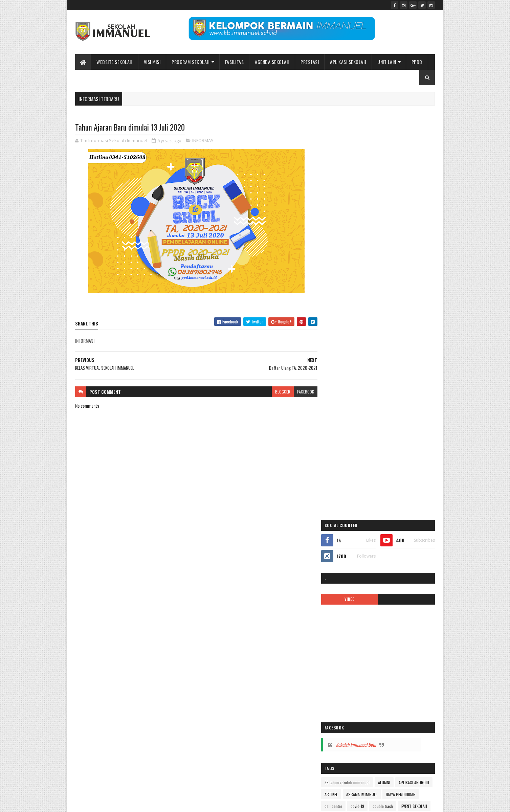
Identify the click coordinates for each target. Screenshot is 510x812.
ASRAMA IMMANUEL (406, 395)
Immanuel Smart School (392, 442)
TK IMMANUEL (341, 584)
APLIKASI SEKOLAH (348, 62)
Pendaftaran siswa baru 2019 (354, 513)
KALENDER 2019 (369, 454)
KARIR (377, 466)
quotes (394, 549)
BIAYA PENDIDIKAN (345, 407)
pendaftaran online (346, 502)
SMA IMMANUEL (343, 573)
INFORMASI (203, 141)
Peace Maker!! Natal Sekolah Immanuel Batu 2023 (372, 680)
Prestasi (310, 62)
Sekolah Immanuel (110, 803)
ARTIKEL (376, 395)
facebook (303, 392)
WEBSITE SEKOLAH (115, 62)
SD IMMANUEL (341, 561)
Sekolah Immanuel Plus (380, 561)
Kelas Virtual (363, 478)
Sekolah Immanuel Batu (362, 346)
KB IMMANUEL (401, 466)
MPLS (369, 490)
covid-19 (401, 407)
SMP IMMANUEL (376, 573)
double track (340, 419)
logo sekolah (392, 478)
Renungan (416, 549)
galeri (335, 431)
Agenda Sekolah (272, 62)
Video (365, 584)
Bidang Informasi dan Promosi (179, 803)
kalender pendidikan (347, 466)
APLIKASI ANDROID (346, 395)
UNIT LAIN (387, 62)
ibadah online (379, 431)
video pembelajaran (395, 584)
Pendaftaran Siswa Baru (389, 502)
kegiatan (337, 478)
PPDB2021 (404, 537)
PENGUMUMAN (398, 513)
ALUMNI (390, 383)
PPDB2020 (377, 537)
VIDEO (354, 200)
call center (377, 407)
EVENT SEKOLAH (372, 419)
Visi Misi (152, 62)
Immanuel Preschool (347, 442)
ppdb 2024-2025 (345, 537)
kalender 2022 (403, 454)
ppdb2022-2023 (344, 549)
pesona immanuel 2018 (349, 525)
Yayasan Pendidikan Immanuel (355, 596)
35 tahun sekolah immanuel (353, 383)
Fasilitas (235, 62)
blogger (280, 392)
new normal (391, 490)
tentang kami (407, 573)
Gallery (354, 431)
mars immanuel (343, 490)
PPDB (417, 62)
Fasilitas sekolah (407, 419)
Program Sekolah (191, 62)
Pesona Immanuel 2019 (396, 525)
